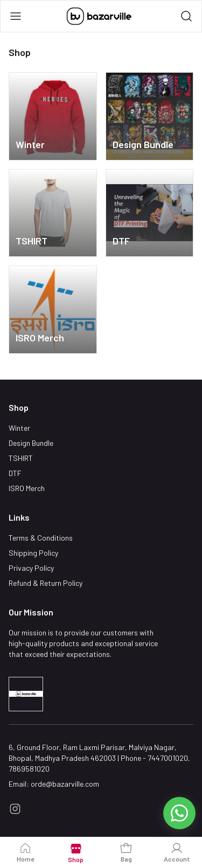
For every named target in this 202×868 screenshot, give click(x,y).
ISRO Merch (27, 488)
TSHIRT (21, 458)
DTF (15, 473)
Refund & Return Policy (46, 583)
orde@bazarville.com (65, 784)
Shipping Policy (33, 553)
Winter (19, 428)
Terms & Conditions (41, 538)
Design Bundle (31, 443)
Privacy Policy (31, 568)
